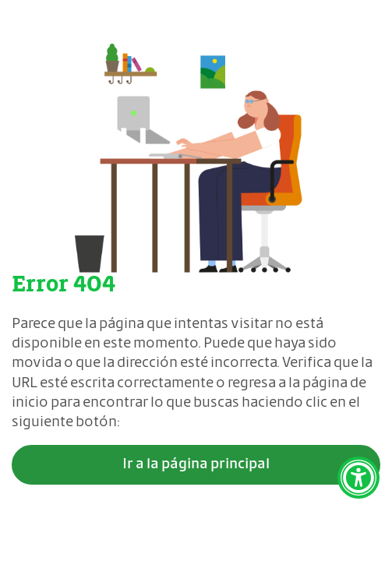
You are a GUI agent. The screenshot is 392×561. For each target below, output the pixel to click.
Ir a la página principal (196, 464)
